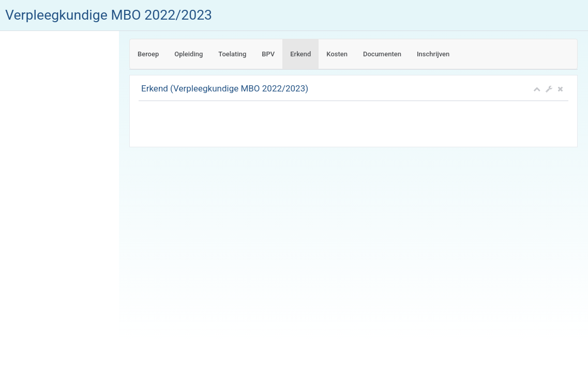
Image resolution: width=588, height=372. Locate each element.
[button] (549, 89)
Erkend (300, 54)
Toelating (232, 54)
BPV (268, 54)
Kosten (337, 54)
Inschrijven (433, 54)
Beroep (148, 54)
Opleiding (189, 54)
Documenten (382, 54)
